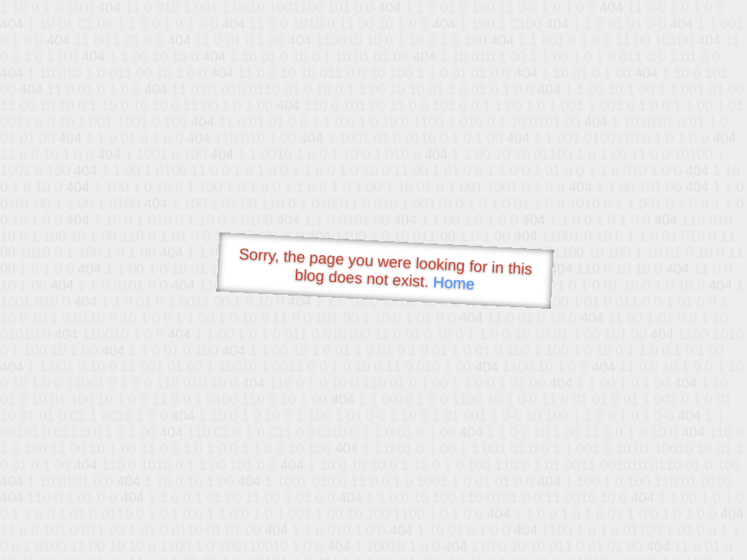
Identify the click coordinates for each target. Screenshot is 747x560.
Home (454, 283)
